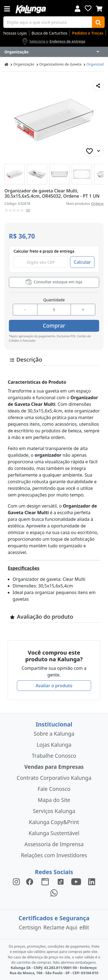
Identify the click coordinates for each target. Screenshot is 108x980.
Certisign (30, 927)
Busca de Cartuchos (50, 33)
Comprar (54, 326)
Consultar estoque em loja (54, 282)
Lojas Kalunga (54, 745)
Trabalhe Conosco (54, 756)
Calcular (82, 262)
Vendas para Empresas (54, 767)
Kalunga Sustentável (54, 833)
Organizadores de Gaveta (60, 64)
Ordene (97, 203)
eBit (84, 927)
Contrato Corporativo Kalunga (54, 778)
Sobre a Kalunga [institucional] (54, 734)
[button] (15, 174)
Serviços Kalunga (54, 811)
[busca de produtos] (48, 22)
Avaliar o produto (54, 686)
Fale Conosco (54, 789)
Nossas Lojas (15, 33)
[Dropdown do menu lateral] (54, 52)
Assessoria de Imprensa (54, 844)
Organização (24, 64)
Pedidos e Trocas (88, 33)
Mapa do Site (54, 800)
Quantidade (54, 300)
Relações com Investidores (54, 855)
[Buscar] (98, 22)
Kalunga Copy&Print (54, 822)
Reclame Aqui (60, 927)
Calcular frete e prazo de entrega (44, 251)
